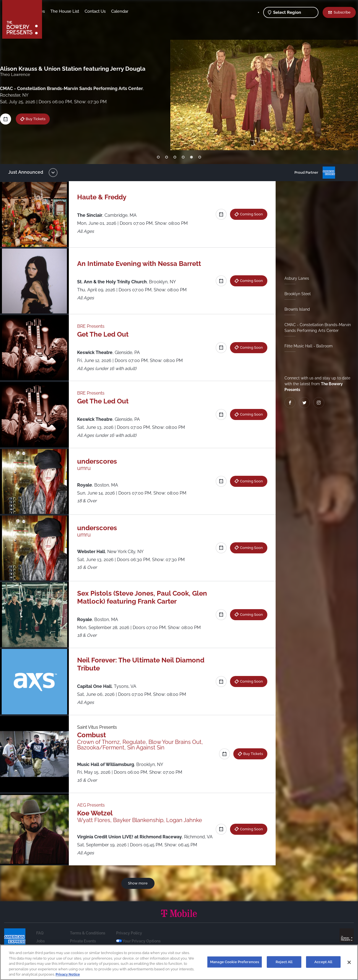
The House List (108, 11)
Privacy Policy (129, 941)
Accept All (323, 962)
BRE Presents (94, 326)
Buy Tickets (251, 754)
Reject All (284, 962)
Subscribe (342, 12)
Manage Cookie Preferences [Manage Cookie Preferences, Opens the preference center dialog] (235, 962)
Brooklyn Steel (295, 294)
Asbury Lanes (295, 278)
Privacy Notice (68, 974)
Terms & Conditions (88, 941)
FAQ (40, 941)
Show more (139, 891)
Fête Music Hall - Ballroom (306, 346)
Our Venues (77, 11)
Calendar (163, 11)
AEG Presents (94, 805)
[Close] (349, 962)
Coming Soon (249, 214)
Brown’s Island (295, 309)
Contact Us (139, 11)
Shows (54, 11)
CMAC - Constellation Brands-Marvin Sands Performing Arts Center (315, 328)
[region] (179, 962)
